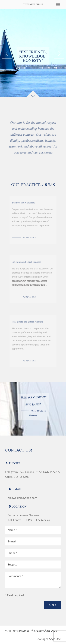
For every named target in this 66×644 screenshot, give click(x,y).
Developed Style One (48, 639)
